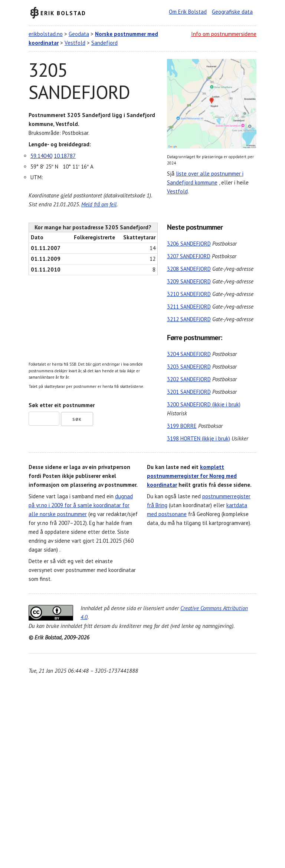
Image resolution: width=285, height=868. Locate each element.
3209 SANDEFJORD (189, 281)
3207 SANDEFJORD (189, 256)
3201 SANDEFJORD (189, 392)
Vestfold (75, 43)
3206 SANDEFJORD (189, 244)
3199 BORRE (182, 426)
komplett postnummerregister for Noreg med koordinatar (192, 476)
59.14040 (41, 156)
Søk (77, 419)
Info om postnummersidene (224, 34)
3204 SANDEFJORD (189, 354)
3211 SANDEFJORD (189, 307)
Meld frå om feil (99, 204)
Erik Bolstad (63, 13)
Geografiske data (232, 12)
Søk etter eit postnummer (62, 405)
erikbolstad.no (46, 34)
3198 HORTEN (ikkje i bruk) (199, 438)
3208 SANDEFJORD (189, 269)
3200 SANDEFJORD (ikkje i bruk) (204, 404)
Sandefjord (104, 43)
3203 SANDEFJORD (189, 367)
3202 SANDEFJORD (189, 379)
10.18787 (65, 156)
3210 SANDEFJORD (189, 294)
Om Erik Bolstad (188, 12)
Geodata (79, 34)
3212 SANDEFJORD (189, 319)
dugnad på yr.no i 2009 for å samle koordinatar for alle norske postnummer (81, 505)
